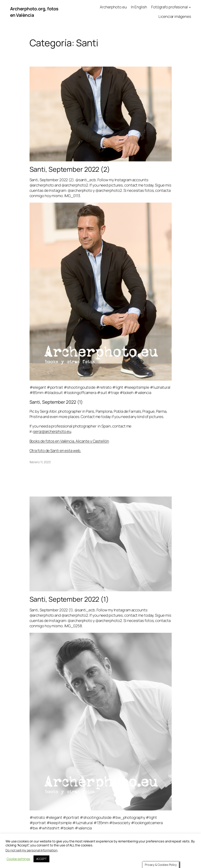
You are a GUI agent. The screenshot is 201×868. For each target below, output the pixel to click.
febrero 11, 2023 (40, 462)
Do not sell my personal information (32, 849)
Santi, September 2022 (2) (70, 169)
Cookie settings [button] (18, 858)
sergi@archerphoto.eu (52, 431)
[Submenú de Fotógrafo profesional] (190, 7)
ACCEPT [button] (41, 858)
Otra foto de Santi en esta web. (55, 451)
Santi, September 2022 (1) (69, 599)
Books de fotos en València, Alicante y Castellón (69, 441)
